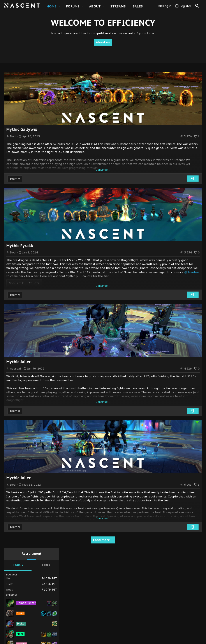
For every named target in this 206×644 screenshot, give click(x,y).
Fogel (194, 295)
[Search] (197, 6)
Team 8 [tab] (188, 85)
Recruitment (174, 73)
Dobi (13, 136)
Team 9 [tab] (161, 85)
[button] (60, 6)
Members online (174, 232)
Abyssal (16, 369)
